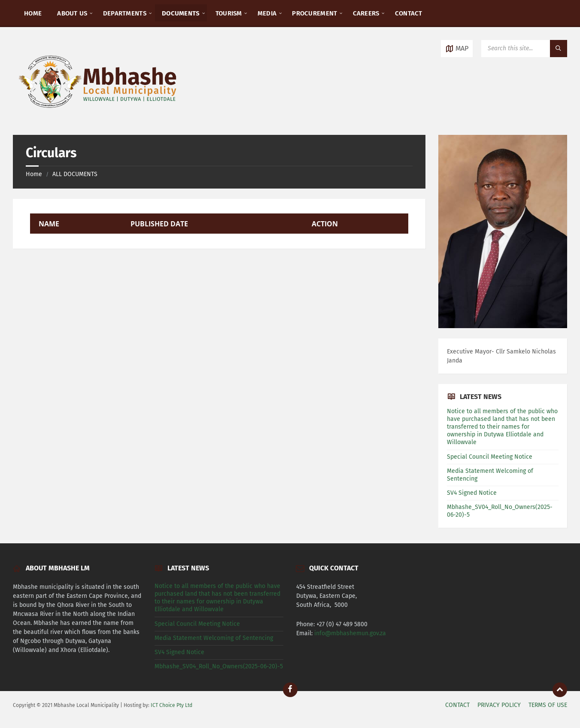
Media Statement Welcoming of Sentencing (214, 638)
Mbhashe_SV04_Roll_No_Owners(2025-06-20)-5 (219, 666)
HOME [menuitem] (33, 13)
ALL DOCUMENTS (75, 174)
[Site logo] (99, 118)
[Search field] (524, 49)
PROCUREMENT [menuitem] (314, 13)
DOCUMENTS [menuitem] (181, 13)
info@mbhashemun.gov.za (350, 633)
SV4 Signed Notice (472, 493)
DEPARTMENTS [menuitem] (125, 13)
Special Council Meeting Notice (490, 457)
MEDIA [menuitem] (267, 13)
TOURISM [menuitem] (229, 13)
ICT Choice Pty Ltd (172, 705)
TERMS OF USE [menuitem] (548, 705)
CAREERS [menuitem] (366, 13)
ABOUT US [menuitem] (72, 13)
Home (34, 174)
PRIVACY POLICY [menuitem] (499, 705)
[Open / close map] (457, 49)
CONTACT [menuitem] (409, 13)
